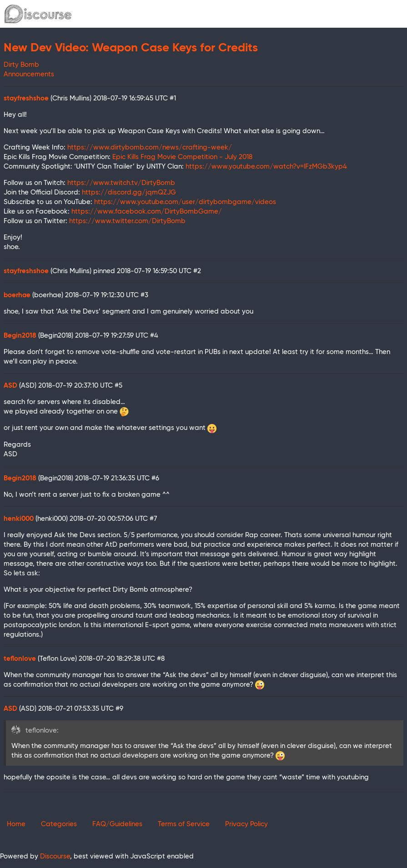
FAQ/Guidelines (117, 824)
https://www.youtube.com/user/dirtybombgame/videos (185, 202)
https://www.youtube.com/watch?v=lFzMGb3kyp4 (266, 167)
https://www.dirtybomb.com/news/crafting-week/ (150, 147)
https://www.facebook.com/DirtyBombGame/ (147, 212)
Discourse (55, 856)
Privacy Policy (246, 824)
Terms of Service (184, 824)
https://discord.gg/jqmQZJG (129, 192)
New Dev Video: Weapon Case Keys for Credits (131, 48)
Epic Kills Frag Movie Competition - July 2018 (182, 157)
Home (16, 824)
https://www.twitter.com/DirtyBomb (127, 221)
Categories (59, 824)
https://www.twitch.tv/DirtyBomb (121, 183)
